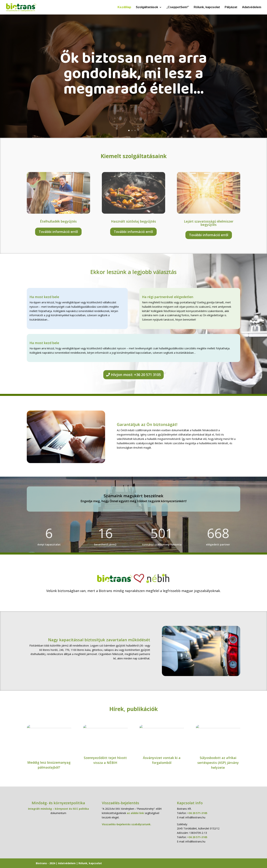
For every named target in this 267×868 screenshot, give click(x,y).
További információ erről (58, 232)
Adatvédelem (252, 7)
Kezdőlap (124, 7)
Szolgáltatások (147, 7)
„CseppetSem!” (178, 7)
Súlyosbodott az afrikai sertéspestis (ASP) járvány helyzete (218, 763)
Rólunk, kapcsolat (207, 7)
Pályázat (231, 7)
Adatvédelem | (68, 863)
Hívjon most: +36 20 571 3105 (136, 375)
